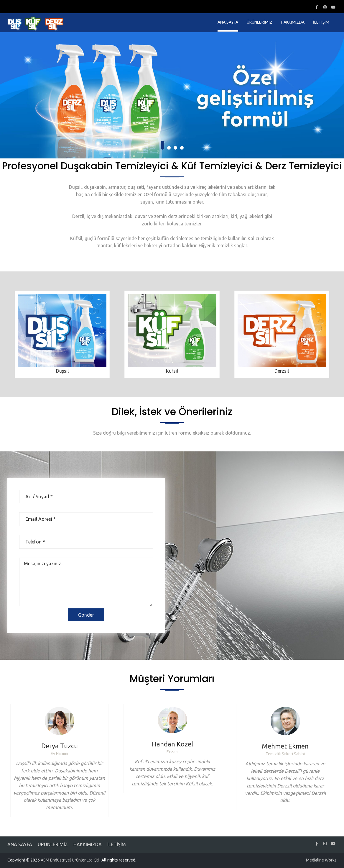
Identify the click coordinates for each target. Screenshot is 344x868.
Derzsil (282, 371)
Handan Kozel (172, 744)
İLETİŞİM (321, 22)
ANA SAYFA (228, 22)
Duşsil (62, 371)
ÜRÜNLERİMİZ (260, 22)
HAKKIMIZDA (293, 22)
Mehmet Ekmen (285, 746)
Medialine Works (321, 860)
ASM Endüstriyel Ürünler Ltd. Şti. (70, 860)
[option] (59, 760)
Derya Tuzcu (60, 746)
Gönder (86, 615)
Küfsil (172, 371)
